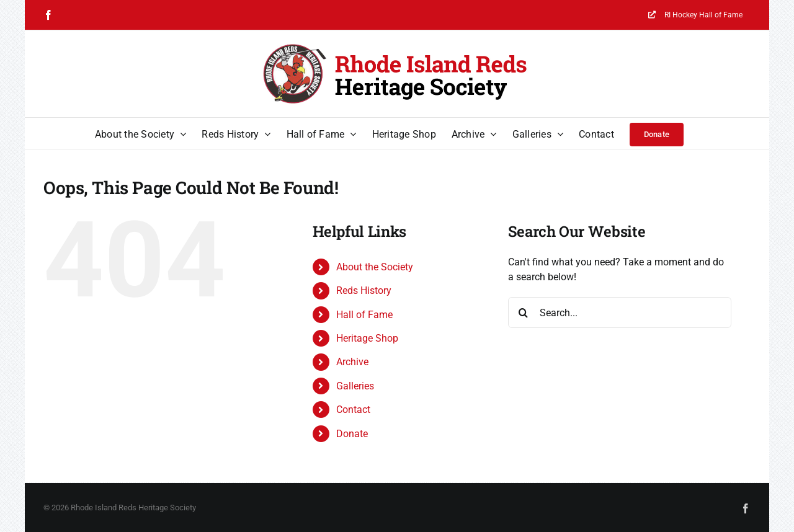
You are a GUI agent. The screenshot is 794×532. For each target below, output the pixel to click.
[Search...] (620, 313)
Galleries (355, 386)
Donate (352, 434)
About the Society (375, 267)
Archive (352, 362)
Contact (353, 410)
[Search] (524, 313)
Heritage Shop (367, 338)
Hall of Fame (364, 315)
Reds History (364, 290)
